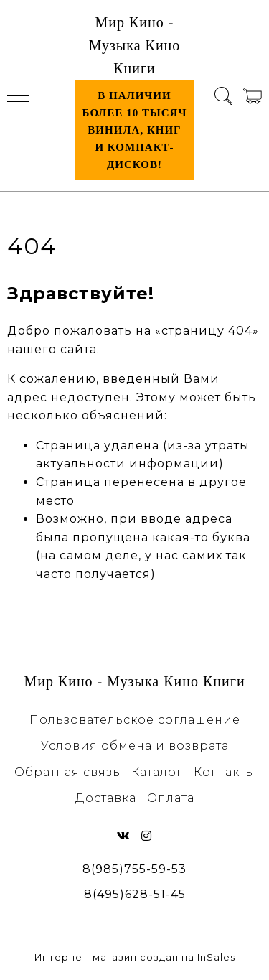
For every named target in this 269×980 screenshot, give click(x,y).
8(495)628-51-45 (135, 894)
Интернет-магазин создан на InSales (135, 957)
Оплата (171, 798)
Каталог (157, 772)
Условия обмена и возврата (135, 746)
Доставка (106, 798)
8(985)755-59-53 (134, 869)
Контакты (225, 772)
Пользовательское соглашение (135, 720)
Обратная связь (67, 772)
